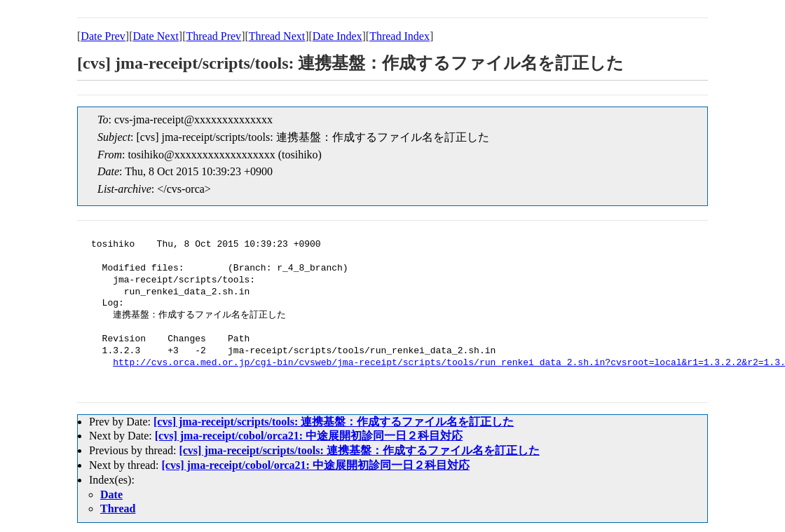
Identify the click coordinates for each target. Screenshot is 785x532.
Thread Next (277, 36)
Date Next (156, 36)
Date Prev (103, 36)
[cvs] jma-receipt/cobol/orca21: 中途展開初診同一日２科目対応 (309, 436)
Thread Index (400, 36)
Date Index (337, 36)
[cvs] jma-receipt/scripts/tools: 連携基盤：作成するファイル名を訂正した (334, 422)
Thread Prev (213, 36)
